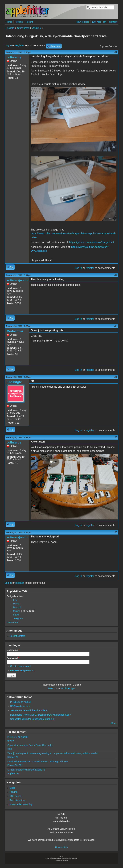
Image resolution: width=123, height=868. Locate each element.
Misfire (16, 611)
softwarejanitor (18, 280)
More (114, 723)
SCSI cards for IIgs (20, 706)
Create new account (20, 666)
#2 (116, 275)
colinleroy (14, 57)
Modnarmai (15, 331)
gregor (11, 741)
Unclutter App (68, 688)
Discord (17, 607)
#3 (116, 326)
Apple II (37, 28)
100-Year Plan (99, 22)
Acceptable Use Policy (21, 804)
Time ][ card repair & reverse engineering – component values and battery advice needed (53, 753)
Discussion (23, 28)
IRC (15, 600)
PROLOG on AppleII (21, 702)
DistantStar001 (15, 765)
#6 (116, 532)
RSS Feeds (15, 796)
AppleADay (13, 773)
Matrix (16, 604)
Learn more (13, 622)
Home (9, 22)
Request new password (22, 670)
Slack (16, 615)
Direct (51, 688)
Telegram (18, 618)
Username (13, 650)
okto (10, 749)
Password (13, 658)
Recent (29, 22)
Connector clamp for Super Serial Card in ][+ (33, 719)
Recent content (17, 636)
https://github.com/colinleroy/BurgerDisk (92, 242)
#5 (116, 437)
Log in (8, 45)
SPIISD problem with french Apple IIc (29, 710)
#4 (116, 377)
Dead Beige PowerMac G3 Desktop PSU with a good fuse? (41, 715)
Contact (113, 22)
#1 (116, 52)
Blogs (12, 788)
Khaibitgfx (14, 382)
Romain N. (13, 757)
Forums (19, 22)
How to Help (61, 847)
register (20, 45)
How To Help (82, 22)
